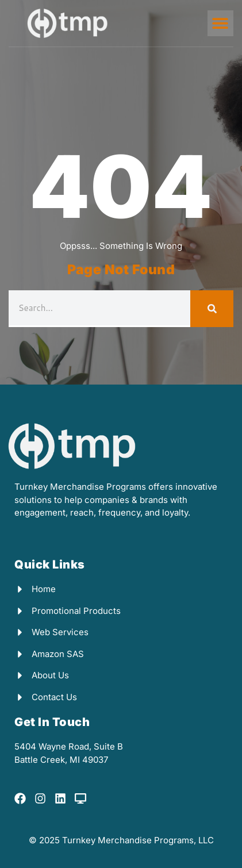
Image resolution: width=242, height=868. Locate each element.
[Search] (212, 309)
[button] (220, 23)
